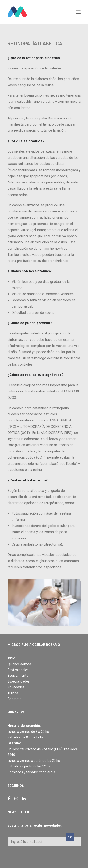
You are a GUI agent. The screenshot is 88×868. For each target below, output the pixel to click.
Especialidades (19, 681)
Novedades (16, 687)
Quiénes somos (19, 664)
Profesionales (18, 670)
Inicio (11, 658)
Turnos (13, 693)
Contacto (15, 699)
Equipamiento (18, 676)
